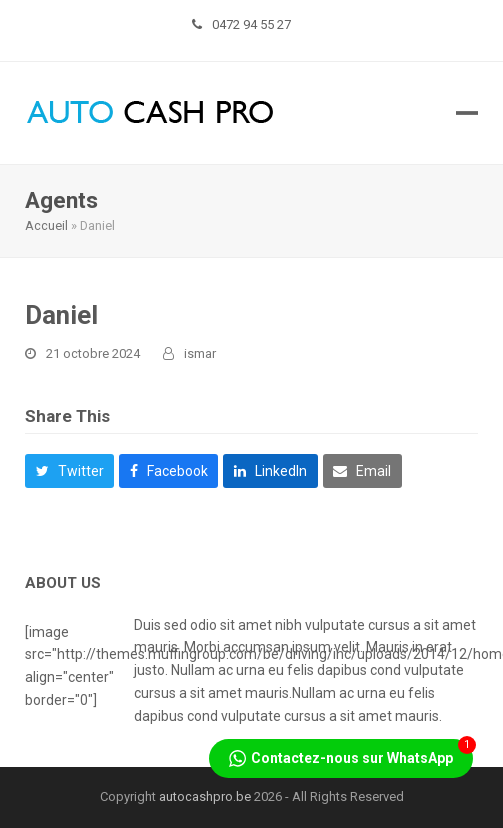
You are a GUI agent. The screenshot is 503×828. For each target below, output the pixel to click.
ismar (200, 353)
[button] (467, 112)
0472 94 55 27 (251, 24)
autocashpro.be (205, 796)
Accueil (46, 225)
